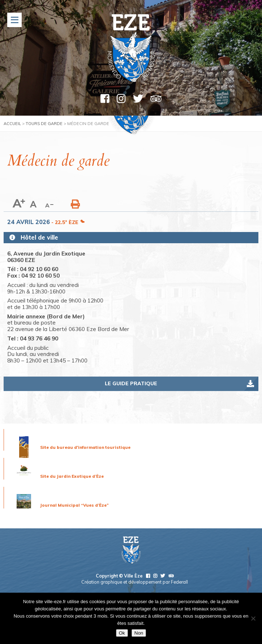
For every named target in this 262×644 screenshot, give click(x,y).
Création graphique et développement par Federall (135, 582)
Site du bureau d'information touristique (85, 447)
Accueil (12, 124)
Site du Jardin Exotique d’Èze (72, 476)
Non (139, 633)
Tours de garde (44, 124)
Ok (122, 633)
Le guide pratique (131, 383)
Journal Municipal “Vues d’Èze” (74, 505)
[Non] (253, 618)
